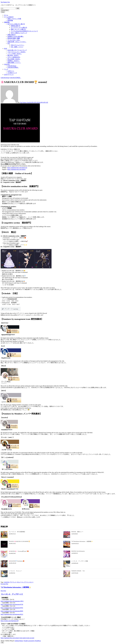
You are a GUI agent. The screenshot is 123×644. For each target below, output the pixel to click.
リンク (6, 69)
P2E (9, 43)
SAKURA (7, 64)
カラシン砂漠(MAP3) (14, 57)
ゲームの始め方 (9, 17)
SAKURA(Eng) (12, 66)
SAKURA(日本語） (13, 67)
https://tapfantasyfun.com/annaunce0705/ (12, 608)
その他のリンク (12, 73)
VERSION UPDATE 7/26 (78, 571)
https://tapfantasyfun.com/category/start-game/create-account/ (18, 638)
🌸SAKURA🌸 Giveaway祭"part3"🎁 (19, 551)
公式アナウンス (9, 75)
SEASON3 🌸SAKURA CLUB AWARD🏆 (19, 541)
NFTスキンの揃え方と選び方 (16, 24)
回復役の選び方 (16, 26)
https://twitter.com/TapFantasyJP (10, 621)
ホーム (6, 15)
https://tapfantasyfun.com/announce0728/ (12, 604)
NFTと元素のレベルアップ (19, 33)
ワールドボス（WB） (14, 40)
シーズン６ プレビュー (15, 571)
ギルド (19, 582)
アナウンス (13, 582)
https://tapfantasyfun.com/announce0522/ (12, 614)
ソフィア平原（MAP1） (15, 54)
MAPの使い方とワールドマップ (17, 50)
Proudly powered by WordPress (32, 641)
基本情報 (10, 20)
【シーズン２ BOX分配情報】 (17, 532)
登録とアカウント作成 (14, 19)
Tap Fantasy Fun (5, 2)
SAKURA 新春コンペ (77, 532)
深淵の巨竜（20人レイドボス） (17, 42)
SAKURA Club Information (78, 551)
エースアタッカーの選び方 (19, 28)
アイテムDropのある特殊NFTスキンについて (24, 31)
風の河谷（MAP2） (13, 55)
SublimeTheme (19, 641)
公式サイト (11, 71)
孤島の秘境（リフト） (14, 63)
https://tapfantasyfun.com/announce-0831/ (12, 601)
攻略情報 (7, 22)
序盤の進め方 (12, 35)
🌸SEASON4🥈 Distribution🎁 (17, 561)
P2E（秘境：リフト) (17, 47)
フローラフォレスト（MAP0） (17, 52)
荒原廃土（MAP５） (14, 61)
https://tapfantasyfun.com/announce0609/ (12, 611)
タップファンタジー (27, 582)
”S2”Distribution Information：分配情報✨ (82, 541)
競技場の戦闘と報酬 (14, 38)
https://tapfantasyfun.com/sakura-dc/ (17, 168)
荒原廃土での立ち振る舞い (16, 36)
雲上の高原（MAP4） (14, 59)
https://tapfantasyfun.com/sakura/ (17, 169)
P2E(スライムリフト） (18, 45)
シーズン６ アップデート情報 (80, 561)
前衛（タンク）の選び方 (18, 29)
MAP (6, 49)
